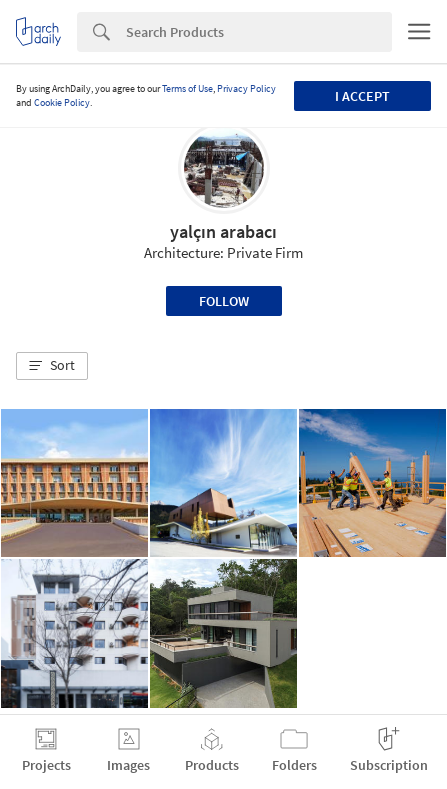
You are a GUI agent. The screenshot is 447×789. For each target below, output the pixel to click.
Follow (224, 301)
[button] (52, 366)
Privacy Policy (246, 88)
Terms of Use (187, 88)
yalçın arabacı (223, 231)
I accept (362, 96)
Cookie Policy (62, 102)
